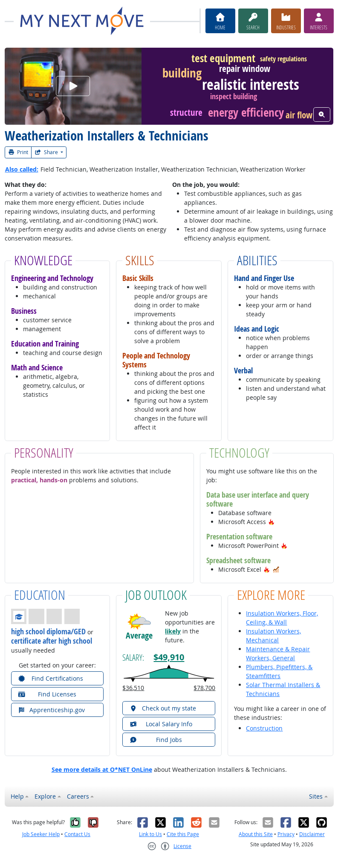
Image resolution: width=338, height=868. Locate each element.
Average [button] (139, 636)
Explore (45, 796)
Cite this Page (183, 834)
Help (17, 796)
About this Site (256, 834)
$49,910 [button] (169, 657)
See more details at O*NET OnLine (102, 769)
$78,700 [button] (204, 688)
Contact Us (77, 834)
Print (18, 152)
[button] (272, 522)
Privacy (286, 834)
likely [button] (173, 631)
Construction (264, 728)
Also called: (22, 169)
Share (47, 152)
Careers (78, 796)
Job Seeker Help (41, 834)
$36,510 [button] (133, 688)
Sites (316, 796)
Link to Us (150, 834)
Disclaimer (312, 834)
